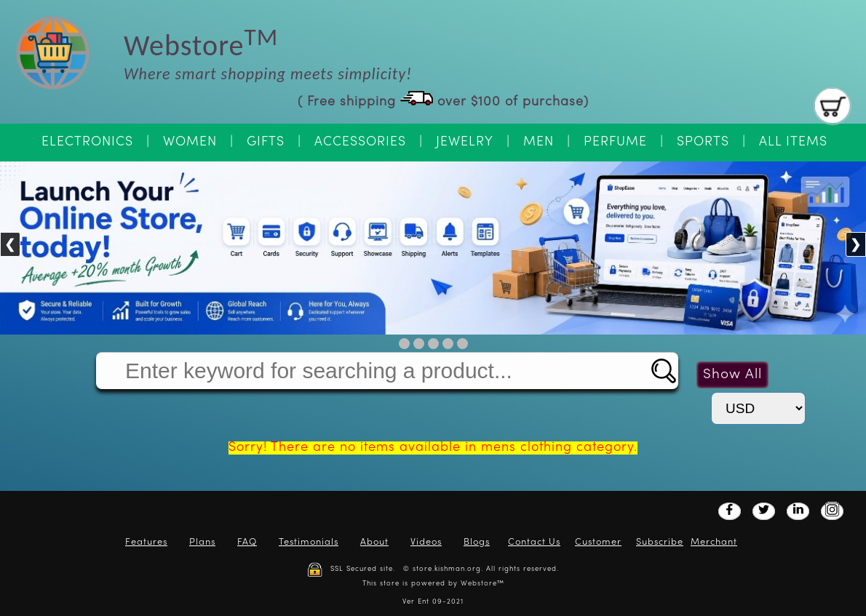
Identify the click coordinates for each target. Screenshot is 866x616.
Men (539, 142)
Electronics (87, 142)
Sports (703, 142)
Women (190, 142)
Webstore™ (482, 584)
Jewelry (465, 142)
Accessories (360, 142)
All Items (793, 142)
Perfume (615, 142)
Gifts (266, 142)
